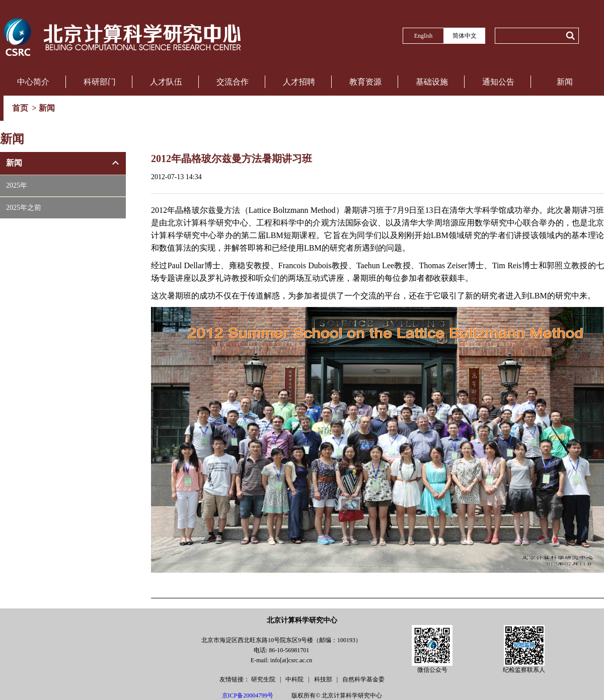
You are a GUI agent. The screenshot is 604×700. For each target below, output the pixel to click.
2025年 (17, 185)
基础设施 (432, 82)
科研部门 (100, 82)
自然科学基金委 (363, 679)
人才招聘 (299, 82)
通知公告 (498, 82)
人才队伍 (166, 82)
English (424, 36)
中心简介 (33, 82)
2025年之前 (24, 208)
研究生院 (264, 679)
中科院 (295, 679)
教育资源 (365, 82)
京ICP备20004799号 (248, 695)
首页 (21, 108)
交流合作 (233, 82)
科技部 (324, 679)
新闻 (565, 82)
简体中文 (465, 36)
